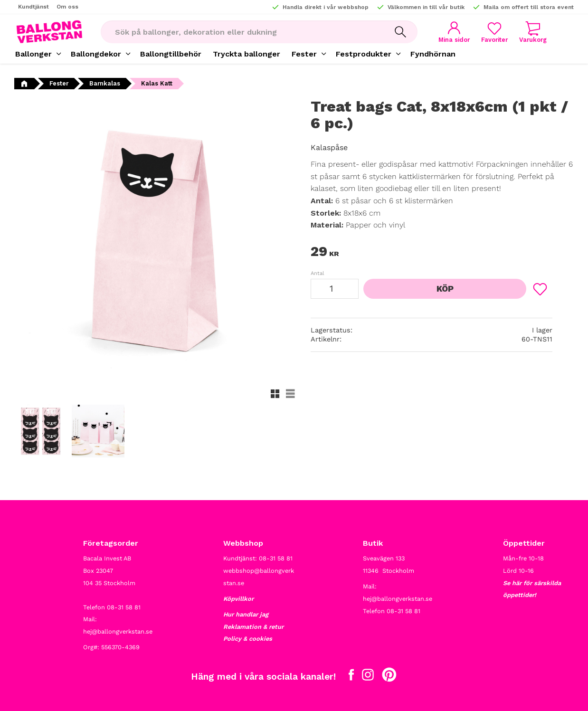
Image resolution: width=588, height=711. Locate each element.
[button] (494, 32)
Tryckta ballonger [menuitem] (247, 54)
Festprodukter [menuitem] (364, 54)
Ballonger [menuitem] (33, 54)
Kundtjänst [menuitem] (33, 7)
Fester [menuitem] (304, 54)
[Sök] (400, 32)
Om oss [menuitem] (67, 7)
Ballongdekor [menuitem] (96, 54)
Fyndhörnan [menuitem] (433, 54)
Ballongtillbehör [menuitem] (171, 54)
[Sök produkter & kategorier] (242, 32)
